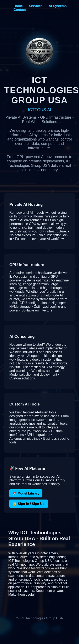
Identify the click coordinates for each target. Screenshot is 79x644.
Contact (20, 10)
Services (36, 6)
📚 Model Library (26, 493)
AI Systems (58, 6)
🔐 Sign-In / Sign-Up (29, 504)
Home (18, 6)
